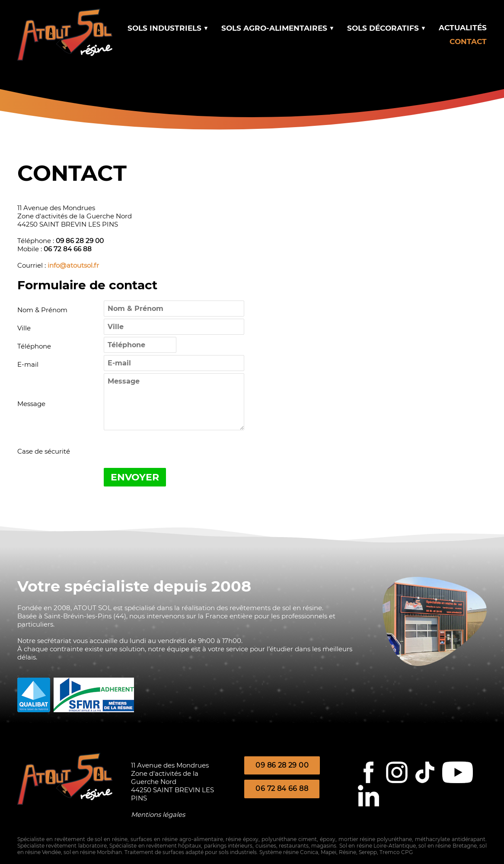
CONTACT (468, 42)
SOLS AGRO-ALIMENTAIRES (278, 28)
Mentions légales (158, 814)
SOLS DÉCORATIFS (386, 28)
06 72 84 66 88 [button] (282, 789)
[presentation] (169, 451)
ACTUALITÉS (463, 28)
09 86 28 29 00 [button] (282, 765)
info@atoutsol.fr (73, 265)
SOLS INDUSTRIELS (168, 28)
